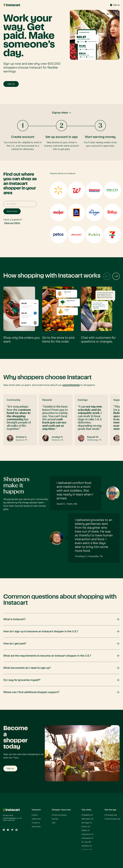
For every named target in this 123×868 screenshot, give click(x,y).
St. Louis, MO (86, 842)
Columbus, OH (87, 850)
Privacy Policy (8, 815)
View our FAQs (12, 223)
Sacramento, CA (88, 834)
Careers (35, 815)
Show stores (12, 211)
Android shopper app (112, 819)
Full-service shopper (59, 815)
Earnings (55, 819)
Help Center (36, 827)
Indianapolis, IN (87, 838)
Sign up (11, 84)
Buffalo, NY (86, 830)
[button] (61, 132)
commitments (71, 385)
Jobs (54, 823)
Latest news (36, 819)
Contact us (36, 823)
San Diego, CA (87, 823)
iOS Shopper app (111, 815)
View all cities (86, 854)
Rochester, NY (87, 846)
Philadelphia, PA (87, 815)
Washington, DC (88, 819)
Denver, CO (86, 827)
